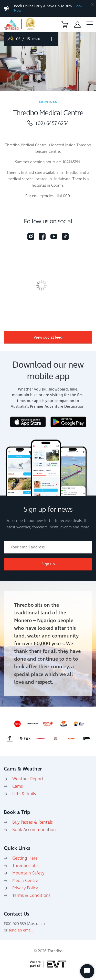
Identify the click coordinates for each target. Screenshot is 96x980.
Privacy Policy (25, 888)
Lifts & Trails (24, 794)
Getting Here (25, 858)
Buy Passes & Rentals (33, 822)
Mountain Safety (28, 873)
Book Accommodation (34, 830)
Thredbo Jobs (25, 866)
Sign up (48, 564)
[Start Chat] (87, 971)
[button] (65, 25)
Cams (18, 786)
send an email (20, 930)
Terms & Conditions (31, 896)
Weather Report (28, 779)
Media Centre (25, 881)
